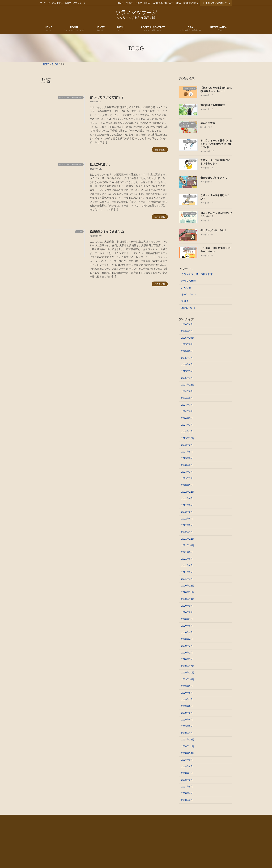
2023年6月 (187, 458)
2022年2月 (187, 525)
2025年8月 (187, 351)
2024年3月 (187, 425)
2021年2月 (187, 572)
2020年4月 (187, 639)
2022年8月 (187, 505)
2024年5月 (187, 418)
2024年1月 (187, 431)
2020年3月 (187, 646)
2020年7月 (187, 619)
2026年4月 (187, 324)
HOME (120, 3)
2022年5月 (187, 512)
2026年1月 (187, 331)
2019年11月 (188, 673)
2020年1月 (187, 659)
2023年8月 (187, 452)
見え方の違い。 (101, 164)
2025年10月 (188, 338)
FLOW (139, 3)
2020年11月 (188, 592)
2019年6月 (187, 706)
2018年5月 (187, 787)
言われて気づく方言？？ (107, 97)
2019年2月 (187, 726)
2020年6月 (187, 626)
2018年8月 (187, 766)
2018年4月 (187, 793)
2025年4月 (187, 364)
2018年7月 (187, 773)
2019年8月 (187, 693)
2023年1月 (187, 485)
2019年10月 (188, 679)
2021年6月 (187, 559)
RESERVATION (191, 3)
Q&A (178, 3)
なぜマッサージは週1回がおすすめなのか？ (215, 162)
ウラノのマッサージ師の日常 (197, 274)
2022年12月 (188, 492)
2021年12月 (188, 539)
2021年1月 (187, 579)
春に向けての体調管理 (212, 105)
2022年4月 (187, 519)
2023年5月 (187, 465)
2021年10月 (188, 545)
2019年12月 (188, 666)
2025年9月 (187, 344)
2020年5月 (187, 632)
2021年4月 (187, 565)
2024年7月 (187, 405)
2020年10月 (188, 599)
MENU (147, 3)
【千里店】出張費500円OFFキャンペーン (216, 250)
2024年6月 (187, 411)
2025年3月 (187, 371)
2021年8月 (187, 552)
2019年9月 (187, 686)
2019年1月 (187, 733)
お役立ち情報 (189, 281)
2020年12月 (188, 586)
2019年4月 (187, 720)
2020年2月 (187, 653)
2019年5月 (187, 713)
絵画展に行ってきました (107, 231)
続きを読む (160, 150)
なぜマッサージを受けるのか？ (215, 197)
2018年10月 (188, 753)
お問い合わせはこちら (216, 3)
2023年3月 (187, 472)
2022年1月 (187, 532)
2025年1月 (187, 378)
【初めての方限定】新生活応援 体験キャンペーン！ (216, 89)
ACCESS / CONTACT (163, 3)
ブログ (185, 301)
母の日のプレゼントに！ (214, 230)
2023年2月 (187, 478)
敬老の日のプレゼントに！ (215, 178)
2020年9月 (187, 606)
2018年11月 (188, 746)
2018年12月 (188, 740)
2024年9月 (187, 391)
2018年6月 (187, 780)
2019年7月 (187, 699)
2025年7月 (187, 358)
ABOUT (129, 3)
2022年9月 (187, 498)
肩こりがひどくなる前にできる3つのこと (216, 215)
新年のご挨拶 (208, 123)
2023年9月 (187, 445)
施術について (189, 308)
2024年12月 (188, 385)
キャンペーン (189, 294)
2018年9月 (187, 760)
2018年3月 (187, 800)
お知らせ (186, 288)
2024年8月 (187, 398)
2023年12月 (188, 438)
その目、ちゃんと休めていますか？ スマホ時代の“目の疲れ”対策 (216, 144)
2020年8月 (187, 612)
